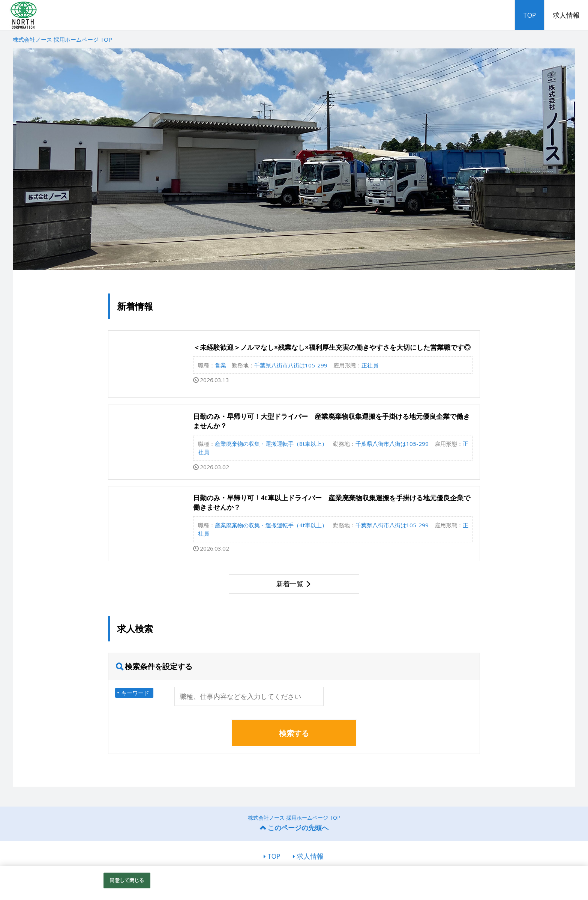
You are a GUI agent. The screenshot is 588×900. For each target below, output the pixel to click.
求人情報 (566, 15)
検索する (294, 733)
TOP (529, 15)
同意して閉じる (127, 880)
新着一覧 (290, 584)
